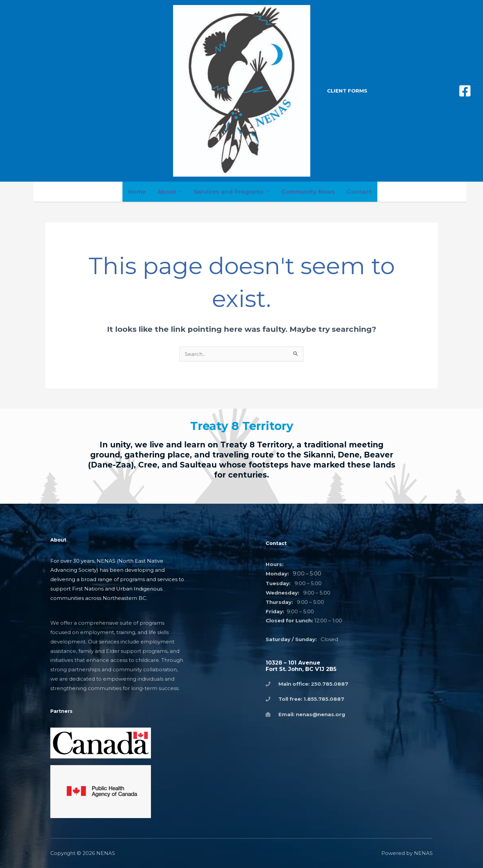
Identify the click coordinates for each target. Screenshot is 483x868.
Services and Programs (229, 192)
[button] (347, 91)
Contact (359, 192)
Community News (308, 192)
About (167, 192)
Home (137, 192)
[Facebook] (465, 91)
